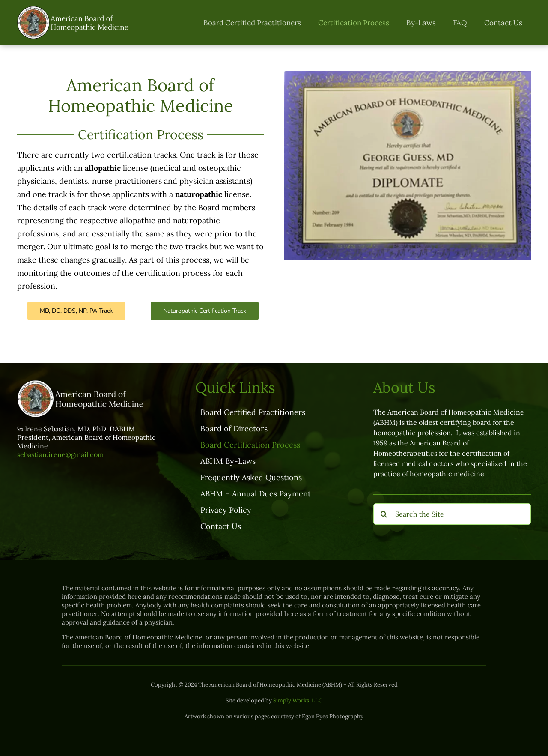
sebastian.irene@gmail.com (60, 454)
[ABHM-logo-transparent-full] (74, 10)
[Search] (384, 514)
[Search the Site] (452, 514)
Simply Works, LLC (298, 701)
